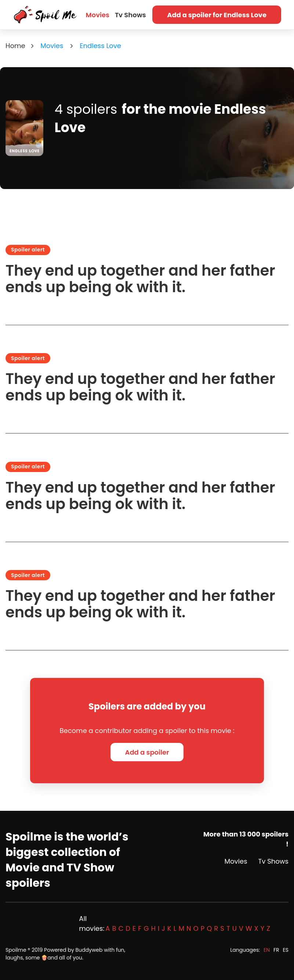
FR (276, 950)
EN (267, 950)
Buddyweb (89, 950)
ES (286, 950)
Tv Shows (130, 15)
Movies (98, 15)
